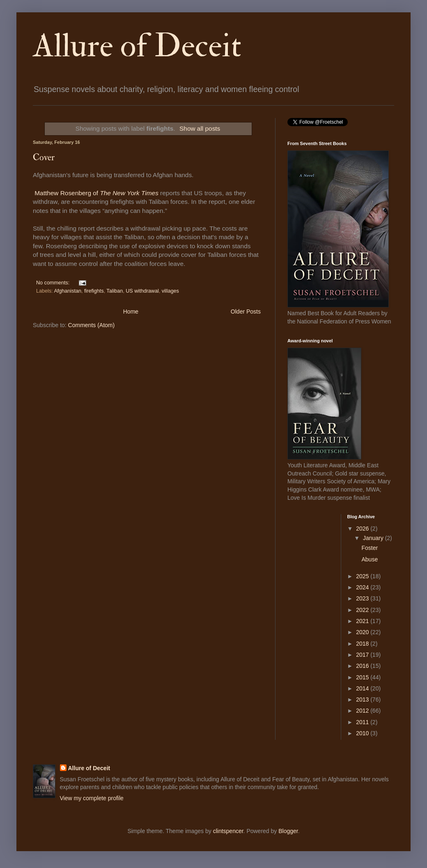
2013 (363, 699)
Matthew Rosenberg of (96, 193)
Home (131, 312)
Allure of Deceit (137, 46)
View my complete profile (92, 798)
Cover (44, 157)
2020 (363, 632)
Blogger (288, 831)
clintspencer (228, 831)
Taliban (115, 291)
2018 (363, 644)
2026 (363, 529)
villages (170, 291)
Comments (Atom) (92, 325)
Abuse (370, 559)
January (374, 538)
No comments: (54, 283)
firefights (94, 291)
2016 (363, 666)
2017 (363, 655)
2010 (363, 733)
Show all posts (200, 128)
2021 (363, 621)
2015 (363, 677)
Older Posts (246, 312)
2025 (363, 576)
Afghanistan (68, 291)
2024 (363, 587)
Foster (370, 548)
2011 (363, 722)
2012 (363, 711)
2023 (363, 598)
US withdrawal (142, 291)
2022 (363, 610)
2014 (363, 688)
